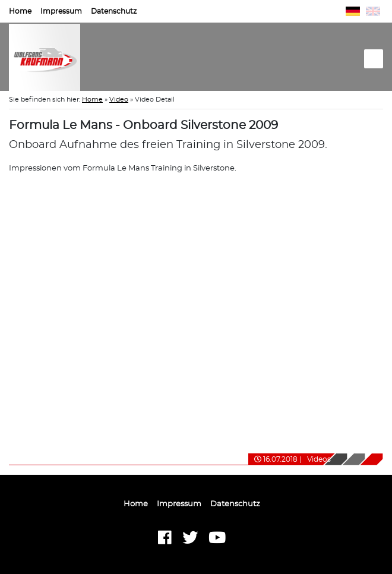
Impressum (61, 11)
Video (119, 100)
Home (20, 11)
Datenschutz (114, 11)
